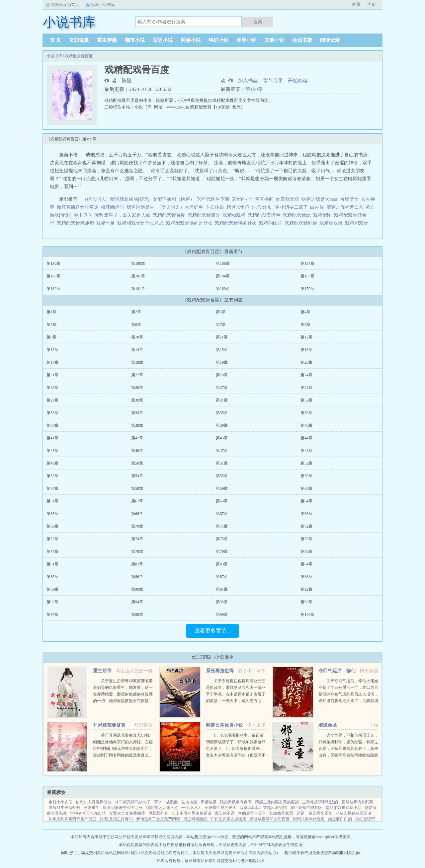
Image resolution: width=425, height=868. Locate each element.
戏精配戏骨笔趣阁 (77, 223)
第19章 (222, 362)
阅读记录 (330, 40)
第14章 (137, 350)
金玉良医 (83, 215)
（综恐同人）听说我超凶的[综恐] (116, 199)
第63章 (222, 501)
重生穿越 (107, 40)
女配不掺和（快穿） (174, 199)
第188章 (223, 263)
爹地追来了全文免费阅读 (158, 819)
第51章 (222, 463)
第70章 (137, 526)
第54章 (137, 476)
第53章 (52, 476)
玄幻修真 (79, 40)
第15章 (222, 350)
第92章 (306, 589)
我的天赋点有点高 (236, 802)
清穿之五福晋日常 (345, 207)
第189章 (138, 263)
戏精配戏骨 (332, 223)
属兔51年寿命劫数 (64, 808)
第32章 (306, 400)
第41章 (52, 438)
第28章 (306, 388)
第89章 (52, 589)
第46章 (137, 451)
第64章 (306, 501)
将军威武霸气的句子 (133, 802)
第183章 (307, 276)
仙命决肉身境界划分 (94, 802)
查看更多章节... (212, 631)
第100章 (307, 615)
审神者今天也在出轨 (88, 813)
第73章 (52, 539)
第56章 (306, 476)
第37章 (52, 425)
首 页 (55, 40)
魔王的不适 (225, 813)
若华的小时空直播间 (253, 199)
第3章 (221, 312)
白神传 (317, 207)
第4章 (305, 312)
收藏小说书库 (103, 5)
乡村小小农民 (60, 802)
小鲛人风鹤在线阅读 (354, 813)
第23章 (222, 375)
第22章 (137, 375)
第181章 (138, 289)
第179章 (307, 289)
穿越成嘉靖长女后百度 (270, 819)
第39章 (222, 425)
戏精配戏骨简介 (205, 215)
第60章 (306, 488)
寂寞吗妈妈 (250, 808)
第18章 (137, 362)
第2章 (136, 312)
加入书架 (248, 81)
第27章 (222, 388)
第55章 (222, 476)
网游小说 (191, 40)
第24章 (306, 375)
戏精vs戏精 (235, 215)
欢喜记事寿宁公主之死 (123, 808)
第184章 (223, 276)
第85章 (52, 577)
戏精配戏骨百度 (79, 56)
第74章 (137, 539)
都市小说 (135, 40)
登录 (356, 4)
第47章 (222, 451)
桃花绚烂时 (113, 207)
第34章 (137, 413)
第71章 (222, 526)
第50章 (137, 463)
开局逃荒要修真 (109, 725)
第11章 (222, 337)
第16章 (306, 350)
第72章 (306, 526)
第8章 (305, 325)
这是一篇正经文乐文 (314, 813)
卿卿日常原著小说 (224, 725)
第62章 (137, 501)
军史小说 (163, 40)
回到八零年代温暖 (309, 819)
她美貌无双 (288, 199)
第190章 (254, 89)
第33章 (52, 413)
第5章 (51, 325)
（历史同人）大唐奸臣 (180, 207)
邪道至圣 (328, 725)
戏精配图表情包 (265, 215)
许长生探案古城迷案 (228, 819)
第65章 (52, 514)
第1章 (51, 312)
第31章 (222, 400)
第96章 (306, 602)
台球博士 (349, 199)
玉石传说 (215, 207)
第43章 (222, 438)
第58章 (137, 488)
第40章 (306, 425)
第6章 (136, 325)
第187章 (307, 263)
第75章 (222, 539)
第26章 (137, 388)
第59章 (222, 488)
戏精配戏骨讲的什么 (237, 223)
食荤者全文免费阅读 (127, 813)
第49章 (52, 463)
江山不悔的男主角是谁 (192, 813)
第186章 (53, 276)
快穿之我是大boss (320, 199)
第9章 (51, 337)
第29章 (52, 400)
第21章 (52, 375)
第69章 (52, 526)
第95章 (222, 602)
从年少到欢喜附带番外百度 (72, 819)
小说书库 (54, 56)
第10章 (137, 337)
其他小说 (274, 40)
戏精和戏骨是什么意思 (142, 223)
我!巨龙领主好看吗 (116, 819)
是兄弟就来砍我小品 (343, 808)
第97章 (52, 615)
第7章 (221, 325)
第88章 (306, 577)
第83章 (222, 564)
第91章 (222, 589)
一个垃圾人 (191, 808)
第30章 (137, 400)
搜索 (258, 22)
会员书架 (302, 40)
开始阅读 (298, 81)
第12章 (306, 337)
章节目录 (273, 81)
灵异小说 (246, 40)
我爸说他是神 (140, 207)
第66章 (137, 514)
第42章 (137, 438)
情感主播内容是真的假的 (277, 802)
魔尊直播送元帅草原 (78, 207)
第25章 (52, 388)
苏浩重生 (92, 808)
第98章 (137, 615)
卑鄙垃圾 (209, 802)
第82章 (137, 564)
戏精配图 (324, 215)
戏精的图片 (272, 223)
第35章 (222, 413)
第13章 (52, 350)
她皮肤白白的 (340, 819)
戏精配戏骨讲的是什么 (190, 223)
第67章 (222, 514)
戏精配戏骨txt (298, 215)
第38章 (137, 425)
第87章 (222, 577)
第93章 (52, 602)
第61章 (52, 501)
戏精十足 (107, 223)
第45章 (52, 451)
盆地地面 (189, 802)
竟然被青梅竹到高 (357, 802)
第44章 (306, 438)
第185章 (138, 276)
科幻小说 (218, 40)
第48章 (306, 451)
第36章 (306, 413)
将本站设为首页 (65, 5)
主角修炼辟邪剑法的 (320, 802)
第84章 (306, 564)
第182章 (53, 289)
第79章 (222, 551)
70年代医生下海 (213, 199)
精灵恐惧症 (238, 207)
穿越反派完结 (275, 808)
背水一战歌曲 (166, 802)
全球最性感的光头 (220, 808)
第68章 (306, 514)
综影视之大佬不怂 (162, 808)
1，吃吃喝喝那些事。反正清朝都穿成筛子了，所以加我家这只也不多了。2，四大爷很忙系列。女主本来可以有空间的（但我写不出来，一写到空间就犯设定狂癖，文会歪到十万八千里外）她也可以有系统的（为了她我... (236, 755)
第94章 (137, 602)
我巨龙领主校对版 (306, 808)
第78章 (137, 551)
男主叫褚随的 (195, 819)
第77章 (52, 551)
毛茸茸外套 (158, 813)
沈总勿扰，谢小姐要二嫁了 (280, 207)
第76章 (306, 539)
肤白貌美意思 (281, 813)
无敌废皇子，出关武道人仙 (123, 215)
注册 (372, 4)
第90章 (137, 589)
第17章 (52, 362)
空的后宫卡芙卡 (252, 813)
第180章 (223, 289)
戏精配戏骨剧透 (302, 223)
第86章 (137, 577)
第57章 (52, 488)
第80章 (306, 551)
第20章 (306, 362)
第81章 (52, 564)
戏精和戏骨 (358, 223)
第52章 (306, 463)
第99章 (222, 615)
